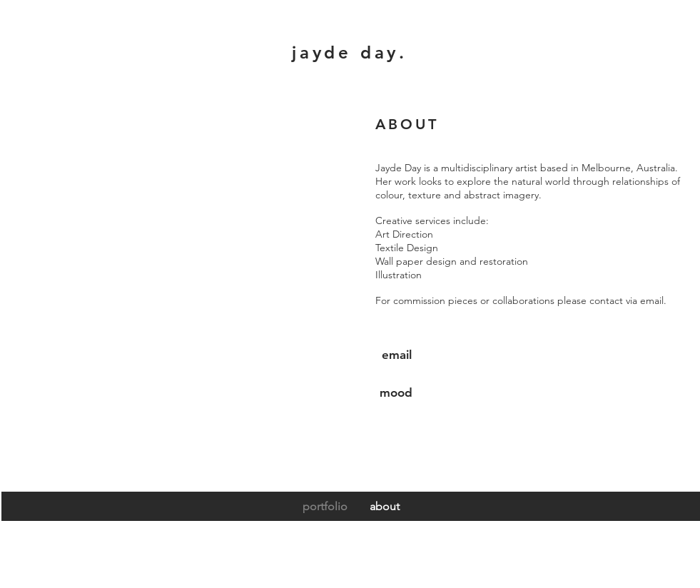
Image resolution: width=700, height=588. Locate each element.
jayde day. (350, 52)
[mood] (396, 393)
